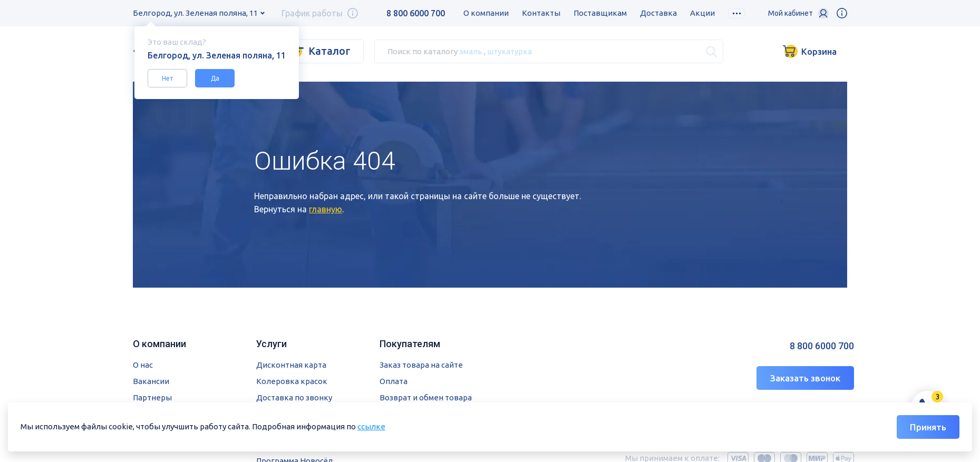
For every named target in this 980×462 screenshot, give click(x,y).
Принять (928, 427)
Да (215, 78)
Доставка (658, 13)
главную (326, 209)
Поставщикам (600, 13)
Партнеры (152, 397)
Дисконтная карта (291, 365)
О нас (143, 365)
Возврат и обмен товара (426, 397)
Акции (702, 13)
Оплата (394, 381)
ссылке (371, 426)
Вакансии (151, 381)
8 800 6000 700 (416, 13)
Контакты (541, 13)
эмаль (471, 51)
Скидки (743, 13)
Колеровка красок (292, 381)
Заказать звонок (805, 378)
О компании (486, 13)
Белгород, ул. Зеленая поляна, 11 (195, 13)
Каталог (329, 51)
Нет (168, 78)
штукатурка (510, 51)
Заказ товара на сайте (421, 365)
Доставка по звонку (294, 397)
